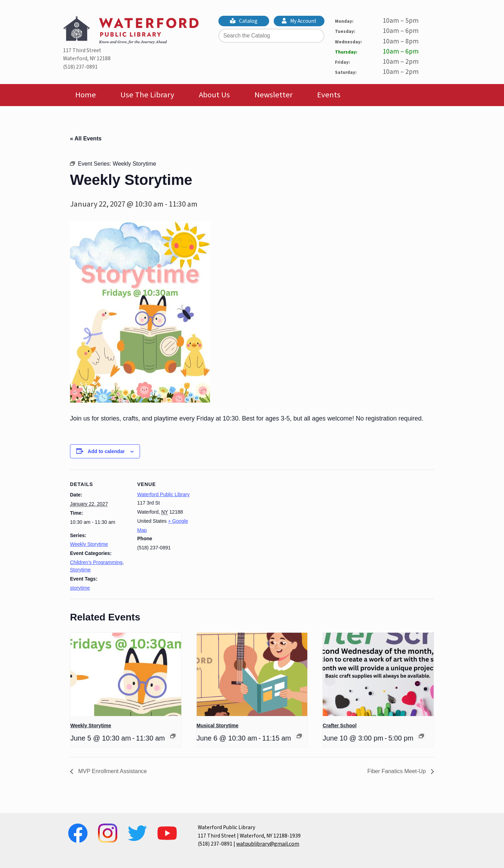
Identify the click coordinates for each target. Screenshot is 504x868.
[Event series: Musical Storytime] (299, 736)
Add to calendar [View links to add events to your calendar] (106, 451)
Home (86, 95)
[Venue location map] (241, 518)
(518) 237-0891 (80, 67)
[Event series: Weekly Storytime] (173, 736)
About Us (214, 95)
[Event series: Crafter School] (421, 736)
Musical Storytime (218, 725)
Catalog (244, 21)
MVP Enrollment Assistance (112, 771)
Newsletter (274, 95)
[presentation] (126, 674)
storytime (80, 588)
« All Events (86, 138)
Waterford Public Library (163, 494)
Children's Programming (96, 562)
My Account (299, 21)
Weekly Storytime (89, 544)
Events (329, 95)
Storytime (80, 570)
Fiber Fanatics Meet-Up (397, 771)
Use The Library (147, 95)
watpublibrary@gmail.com (268, 844)
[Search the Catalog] (271, 36)
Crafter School (339, 725)
